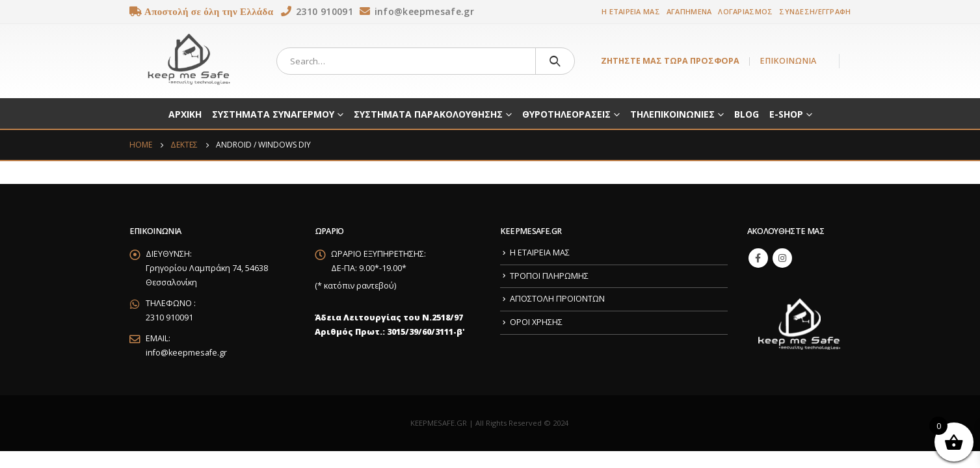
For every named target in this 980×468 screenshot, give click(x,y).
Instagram (782, 258)
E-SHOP (786, 114)
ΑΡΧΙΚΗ (185, 114)
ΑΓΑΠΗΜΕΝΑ (689, 11)
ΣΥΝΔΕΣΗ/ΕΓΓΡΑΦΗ (815, 11)
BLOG (747, 114)
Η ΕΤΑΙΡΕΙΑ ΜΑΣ (631, 11)
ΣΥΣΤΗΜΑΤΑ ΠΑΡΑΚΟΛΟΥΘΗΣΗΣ (428, 114)
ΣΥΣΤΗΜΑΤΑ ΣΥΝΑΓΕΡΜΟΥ (273, 114)
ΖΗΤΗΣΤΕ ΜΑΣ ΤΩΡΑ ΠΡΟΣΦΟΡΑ (670, 61)
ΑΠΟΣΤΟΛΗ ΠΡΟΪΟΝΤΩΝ (557, 299)
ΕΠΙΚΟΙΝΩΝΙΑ (788, 61)
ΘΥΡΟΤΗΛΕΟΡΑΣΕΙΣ (566, 114)
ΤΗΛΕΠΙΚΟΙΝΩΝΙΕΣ (672, 114)
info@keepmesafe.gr (186, 353)
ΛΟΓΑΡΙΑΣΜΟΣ (745, 11)
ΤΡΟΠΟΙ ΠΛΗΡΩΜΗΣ (549, 276)
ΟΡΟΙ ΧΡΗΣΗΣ (536, 322)
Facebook (758, 258)
